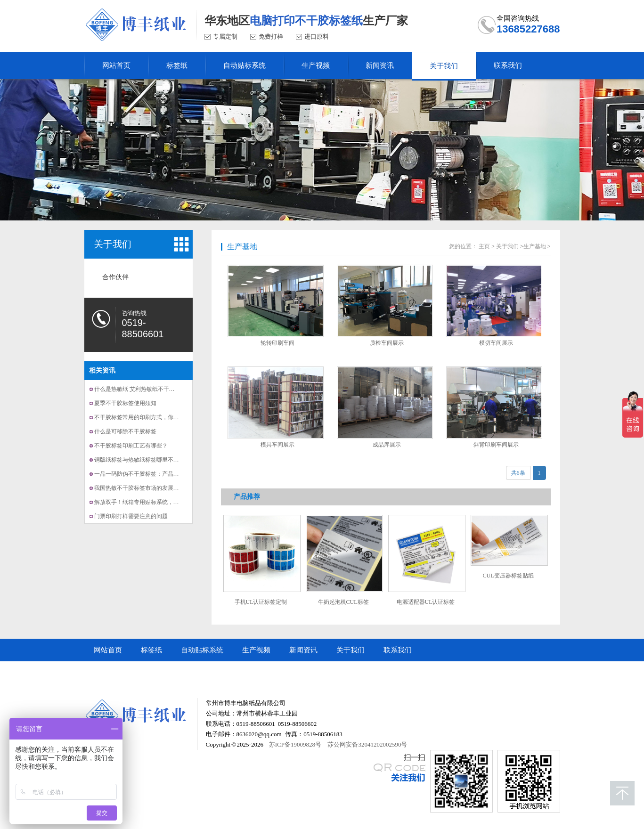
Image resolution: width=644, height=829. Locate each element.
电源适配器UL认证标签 (426, 602)
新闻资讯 (303, 650)
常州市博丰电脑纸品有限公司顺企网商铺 (157, 673)
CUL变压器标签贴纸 (508, 576)
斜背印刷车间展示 (496, 445)
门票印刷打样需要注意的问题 (131, 516)
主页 (484, 246)
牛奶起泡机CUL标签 (343, 602)
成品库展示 (387, 445)
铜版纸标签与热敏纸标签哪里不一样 (139, 460)
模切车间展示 (496, 343)
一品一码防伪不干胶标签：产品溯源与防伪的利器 (156, 474)
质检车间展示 (387, 343)
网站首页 (108, 650)
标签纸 (151, 650)
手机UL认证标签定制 (261, 602)
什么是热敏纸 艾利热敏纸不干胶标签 (140, 389)
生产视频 (256, 650)
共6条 (518, 473)
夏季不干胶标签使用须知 (125, 403)
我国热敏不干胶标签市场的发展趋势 (139, 488)
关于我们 (113, 244)
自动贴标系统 (202, 650)
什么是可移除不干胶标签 (125, 431)
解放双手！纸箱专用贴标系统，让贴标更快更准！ (156, 502)
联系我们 (398, 650)
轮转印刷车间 (277, 343)
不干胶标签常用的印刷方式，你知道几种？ (148, 417)
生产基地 (242, 247)
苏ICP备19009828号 (295, 744)
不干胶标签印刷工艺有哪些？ (131, 446)
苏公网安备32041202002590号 (367, 744)
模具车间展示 (277, 445)
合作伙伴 (115, 277)
